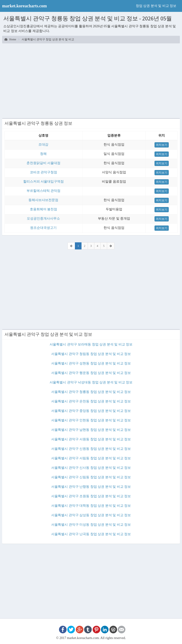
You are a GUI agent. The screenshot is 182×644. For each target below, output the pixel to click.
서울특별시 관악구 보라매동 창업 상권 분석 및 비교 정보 (91, 344)
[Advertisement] (91, 80)
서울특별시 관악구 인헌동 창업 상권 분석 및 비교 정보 (91, 420)
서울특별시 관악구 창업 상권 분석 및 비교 (48, 39)
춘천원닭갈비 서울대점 (44, 163)
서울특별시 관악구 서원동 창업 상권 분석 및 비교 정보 (91, 439)
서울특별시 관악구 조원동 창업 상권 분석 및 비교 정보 (91, 496)
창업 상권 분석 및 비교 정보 (156, 6)
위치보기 (162, 145)
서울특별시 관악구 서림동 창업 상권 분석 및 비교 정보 (91, 458)
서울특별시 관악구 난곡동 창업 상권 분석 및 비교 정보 (91, 534)
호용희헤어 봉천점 (44, 209)
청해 (43, 154)
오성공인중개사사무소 (43, 218)
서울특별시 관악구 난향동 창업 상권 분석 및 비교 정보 (91, 487)
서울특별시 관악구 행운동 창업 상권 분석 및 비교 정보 (91, 373)
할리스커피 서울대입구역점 (44, 182)
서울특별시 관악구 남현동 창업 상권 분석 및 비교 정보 (91, 430)
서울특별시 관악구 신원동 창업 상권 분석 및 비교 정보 (91, 449)
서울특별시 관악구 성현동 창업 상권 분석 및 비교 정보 (91, 363)
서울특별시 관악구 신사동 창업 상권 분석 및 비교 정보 (91, 468)
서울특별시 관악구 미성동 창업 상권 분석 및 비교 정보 (91, 525)
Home (10, 39)
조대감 (43, 145)
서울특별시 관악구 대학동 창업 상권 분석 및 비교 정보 (91, 506)
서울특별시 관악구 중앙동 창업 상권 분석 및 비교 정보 (91, 411)
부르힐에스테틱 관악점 (44, 191)
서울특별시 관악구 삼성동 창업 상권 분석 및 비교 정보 (91, 515)
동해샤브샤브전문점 (43, 200)
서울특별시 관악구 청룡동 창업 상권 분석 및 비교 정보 (91, 392)
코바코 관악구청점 (44, 172)
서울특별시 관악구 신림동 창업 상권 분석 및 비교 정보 (91, 477)
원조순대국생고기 (43, 228)
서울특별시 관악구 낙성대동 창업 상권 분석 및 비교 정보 (91, 382)
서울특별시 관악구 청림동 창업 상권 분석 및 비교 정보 (91, 354)
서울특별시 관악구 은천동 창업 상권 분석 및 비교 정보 (91, 401)
